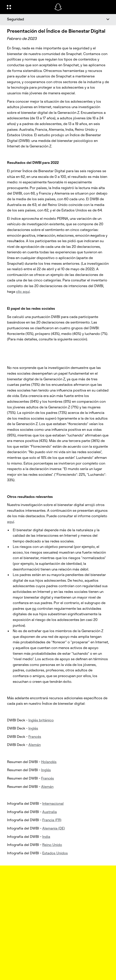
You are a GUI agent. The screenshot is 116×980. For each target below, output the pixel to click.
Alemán (35, 745)
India (46, 837)
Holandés (49, 762)
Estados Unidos (55, 853)
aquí (11, 522)
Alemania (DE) (54, 828)
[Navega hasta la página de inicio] (58, 7)
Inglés (33, 728)
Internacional (53, 803)
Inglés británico (41, 720)
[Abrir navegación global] (28, 7)
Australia (50, 812)
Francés (35, 737)
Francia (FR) (52, 820)
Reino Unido (52, 845)
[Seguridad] (58, 19)
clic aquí (23, 291)
